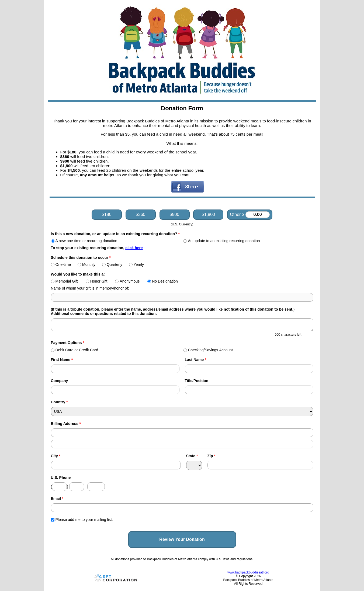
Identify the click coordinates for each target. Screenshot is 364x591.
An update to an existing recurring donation (222, 241)
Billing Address (66, 424)
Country (58, 402)
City (56, 456)
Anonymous (127, 281)
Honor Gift (97, 281)
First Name (62, 360)
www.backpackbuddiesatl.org (248, 572)
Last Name (196, 360)
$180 (107, 214)
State (192, 456)
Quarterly (112, 264)
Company (60, 381)
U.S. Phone (61, 477)
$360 (141, 214)
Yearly (136, 264)
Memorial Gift (64, 281)
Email (57, 499)
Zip (212, 456)
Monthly (86, 264)
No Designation (163, 281)
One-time (61, 264)
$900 (175, 214)
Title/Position (197, 381)
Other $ (250, 215)
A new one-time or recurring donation (84, 241)
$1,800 (208, 214)
